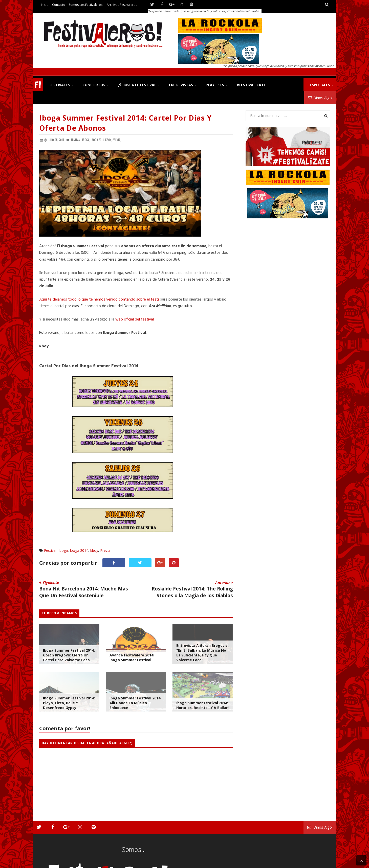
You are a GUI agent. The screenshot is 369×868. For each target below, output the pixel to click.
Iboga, (86, 140)
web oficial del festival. (135, 319)
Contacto (59, 5)
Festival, (76, 140)
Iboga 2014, (98, 140)
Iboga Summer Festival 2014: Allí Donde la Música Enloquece (135, 703)
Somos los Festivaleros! (86, 5)
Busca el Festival (137, 85)
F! (38, 85)
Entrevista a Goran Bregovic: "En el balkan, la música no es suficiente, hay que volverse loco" (202, 653)
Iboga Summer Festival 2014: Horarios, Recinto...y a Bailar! (202, 705)
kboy (94, 550)
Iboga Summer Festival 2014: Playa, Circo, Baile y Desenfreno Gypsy (69, 703)
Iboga (63, 550)
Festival (50, 550)
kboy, (108, 140)
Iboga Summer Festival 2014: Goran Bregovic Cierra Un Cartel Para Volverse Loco (69, 655)
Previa (105, 550)
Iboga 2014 (79, 550)
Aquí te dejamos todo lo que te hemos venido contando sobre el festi (99, 300)
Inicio (45, 5)
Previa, (117, 140)
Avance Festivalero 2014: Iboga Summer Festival (132, 657)
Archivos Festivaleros (122, 5)
